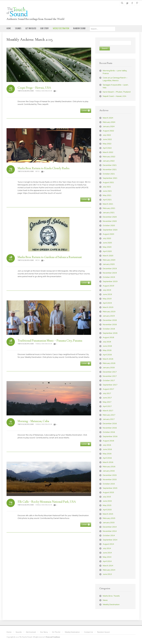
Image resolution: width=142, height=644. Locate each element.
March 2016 (108, 462)
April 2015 (107, 510)
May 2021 (107, 195)
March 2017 (108, 411)
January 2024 (109, 127)
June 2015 (107, 501)
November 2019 (110, 273)
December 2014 (110, 527)
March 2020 (108, 256)
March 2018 (108, 359)
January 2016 (109, 471)
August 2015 (108, 492)
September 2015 (110, 488)
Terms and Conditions (53, 637)
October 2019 (109, 277)
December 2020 (110, 217)
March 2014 (108, 566)
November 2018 (110, 325)
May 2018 (107, 350)
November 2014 (110, 531)
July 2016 (107, 445)
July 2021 (107, 187)
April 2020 (107, 251)
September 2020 (110, 230)
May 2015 (107, 505)
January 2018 (109, 368)
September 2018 (110, 333)
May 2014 (107, 557)
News (38, 172)
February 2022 (109, 157)
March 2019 (108, 307)
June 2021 (107, 191)
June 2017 (107, 398)
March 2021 (108, 204)
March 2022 (108, 152)
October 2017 (109, 381)
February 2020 (109, 260)
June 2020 (107, 243)
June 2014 (107, 553)
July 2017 (107, 393)
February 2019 (109, 312)
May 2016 (107, 454)
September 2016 (110, 437)
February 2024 (109, 122)
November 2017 (110, 376)
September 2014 (110, 540)
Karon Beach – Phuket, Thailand (117, 92)
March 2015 (108, 514)
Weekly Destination (44, 91)
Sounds (19, 632)
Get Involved (31, 632)
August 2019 (108, 286)
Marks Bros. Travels (111, 596)
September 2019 (110, 282)
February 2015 (109, 518)
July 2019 (107, 290)
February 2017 (109, 415)
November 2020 (110, 221)
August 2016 (108, 441)
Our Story (44, 632)
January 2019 (109, 316)
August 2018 (108, 337)
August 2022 (108, 131)
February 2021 (109, 208)
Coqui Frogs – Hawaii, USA (34, 88)
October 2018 (109, 329)
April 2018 (107, 355)
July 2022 (107, 135)
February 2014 (109, 570)
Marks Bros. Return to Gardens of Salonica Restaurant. (50, 257)
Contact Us (88, 632)
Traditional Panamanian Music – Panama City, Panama (50, 341)
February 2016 (109, 467)
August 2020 (108, 234)
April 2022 (107, 148)
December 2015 (110, 475)
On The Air (56, 632)
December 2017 (110, 372)
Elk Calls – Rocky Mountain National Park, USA (47, 502)
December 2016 (110, 424)
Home (9, 632)
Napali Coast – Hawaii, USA (115, 96)
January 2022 (109, 161)
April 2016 (107, 458)
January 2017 (109, 419)
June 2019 (107, 294)
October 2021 (109, 174)
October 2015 (109, 484)
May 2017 (107, 402)
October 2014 (109, 536)
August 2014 (108, 544)
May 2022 (107, 144)
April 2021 (107, 200)
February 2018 (109, 363)
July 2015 (107, 497)
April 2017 (107, 406)
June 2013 (107, 574)
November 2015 (110, 480)
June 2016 (107, 449)
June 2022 (107, 139)
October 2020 (109, 226)
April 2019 (107, 303)
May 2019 (107, 299)
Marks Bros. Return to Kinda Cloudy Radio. (44, 168)
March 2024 (108, 118)
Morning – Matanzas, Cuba (33, 421)
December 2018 (110, 320)
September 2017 (110, 385)
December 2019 (110, 269)
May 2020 (107, 247)
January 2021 (109, 213)
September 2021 (110, 178)
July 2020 (107, 238)
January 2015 (109, 523)
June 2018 (107, 346)
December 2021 (110, 165)
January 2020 (109, 264)
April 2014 (107, 561)
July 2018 (107, 342)
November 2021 (110, 170)
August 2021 (108, 182)
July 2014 (107, 548)
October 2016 (109, 432)
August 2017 (108, 389)
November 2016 (110, 428)
